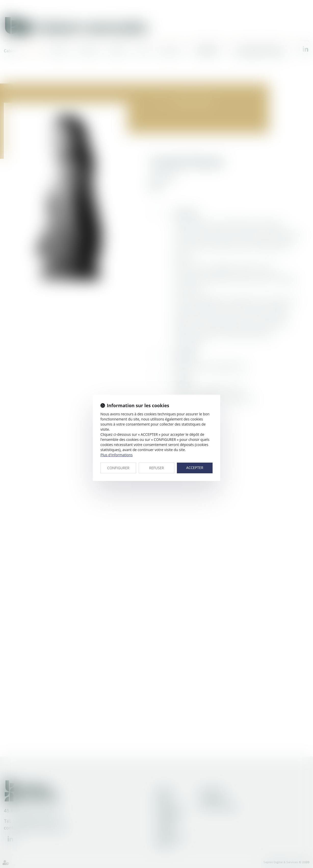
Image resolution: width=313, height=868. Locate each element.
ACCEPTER (195, 468)
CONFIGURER (118, 468)
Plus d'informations (116, 455)
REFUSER (156, 468)
